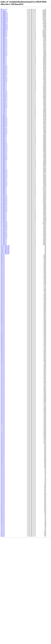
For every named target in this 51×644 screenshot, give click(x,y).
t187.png (3, 528)
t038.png (3, 349)
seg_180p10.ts (4, 46)
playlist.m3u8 (4, 10)
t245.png (3, 597)
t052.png (3, 365)
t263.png (3, 619)
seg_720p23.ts (4, 281)
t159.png (3, 494)
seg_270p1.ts (4, 107)
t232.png (3, 582)
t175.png (3, 513)
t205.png (3, 549)
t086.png (3, 406)
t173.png (3, 511)
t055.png (3, 369)
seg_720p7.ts (4, 290)
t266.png (3, 623)
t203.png (3, 547)
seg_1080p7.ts (4, 40)
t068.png (3, 385)
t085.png (3, 405)
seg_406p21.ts (4, 185)
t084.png (3, 404)
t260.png (3, 615)
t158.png (3, 493)
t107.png (3, 432)
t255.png (3, 609)
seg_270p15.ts (4, 114)
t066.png (3, 382)
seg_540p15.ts (4, 239)
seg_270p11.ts (4, 109)
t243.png (3, 595)
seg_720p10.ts (4, 264)
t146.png (3, 478)
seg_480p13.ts (4, 206)
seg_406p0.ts (4, 168)
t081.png (3, 400)
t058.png (3, 373)
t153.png (3, 487)
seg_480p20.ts (4, 215)
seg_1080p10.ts (4, 14)
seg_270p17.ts (4, 117)
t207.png (3, 552)
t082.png (3, 401)
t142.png (3, 474)
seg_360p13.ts (4, 143)
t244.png (3, 596)
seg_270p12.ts (4, 111)
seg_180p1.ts (4, 45)
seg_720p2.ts (4, 276)
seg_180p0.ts (4, 43)
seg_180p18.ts (4, 55)
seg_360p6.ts (4, 164)
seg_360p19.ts (4, 150)
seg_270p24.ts (4, 126)
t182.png (3, 522)
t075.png (3, 393)
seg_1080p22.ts (4, 30)
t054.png (3, 368)
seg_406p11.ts (4, 172)
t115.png (3, 441)
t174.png (3, 512)
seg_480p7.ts (4, 227)
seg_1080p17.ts (4, 23)
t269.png (3, 626)
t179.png (3, 518)
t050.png (3, 363)
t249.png (3, 602)
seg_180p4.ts (4, 67)
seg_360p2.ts (4, 152)
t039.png (3, 350)
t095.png (3, 417)
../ (1, 8)
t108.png (3, 433)
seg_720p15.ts (4, 270)
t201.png (3, 545)
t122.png (3, 450)
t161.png (3, 496)
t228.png (3, 577)
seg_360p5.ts (4, 162)
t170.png (3, 507)
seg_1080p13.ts (4, 18)
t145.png (3, 477)
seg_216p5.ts (4, 100)
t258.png (3, 613)
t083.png (3, 403)
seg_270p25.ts (4, 127)
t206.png (3, 551)
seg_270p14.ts (4, 113)
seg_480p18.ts (4, 212)
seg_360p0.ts (4, 137)
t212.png (3, 558)
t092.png (3, 414)
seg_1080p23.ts (4, 31)
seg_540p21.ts (4, 248)
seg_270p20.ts (4, 121)
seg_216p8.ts (4, 103)
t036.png (3, 346)
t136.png (3, 466)
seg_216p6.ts (4, 101)
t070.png (3, 387)
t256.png (3, 611)
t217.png (3, 564)
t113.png (3, 439)
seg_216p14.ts (4, 82)
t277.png (3, 636)
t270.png (3, 627)
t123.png (3, 451)
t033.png (3, 343)
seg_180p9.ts (4, 73)
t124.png (3, 452)
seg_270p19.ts (4, 119)
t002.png (3, 305)
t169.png (3, 506)
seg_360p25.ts (4, 159)
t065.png (3, 381)
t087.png (3, 407)
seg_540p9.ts (4, 261)
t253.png (3, 607)
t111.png (3, 436)
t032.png (3, 341)
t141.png (3, 472)
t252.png (3, 606)
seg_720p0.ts (4, 262)
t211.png (3, 557)
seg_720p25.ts (4, 284)
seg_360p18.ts (4, 149)
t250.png (3, 603)
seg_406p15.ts (4, 177)
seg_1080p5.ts (4, 37)
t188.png (3, 529)
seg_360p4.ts (4, 161)
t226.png (3, 575)
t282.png (3, 642)
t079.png (3, 398)
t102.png (3, 426)
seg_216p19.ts (4, 88)
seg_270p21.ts (4, 123)
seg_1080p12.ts (4, 17)
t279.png (3, 638)
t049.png (3, 362)
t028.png (3, 337)
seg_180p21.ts (4, 60)
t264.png (3, 620)
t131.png (3, 460)
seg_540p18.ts (4, 243)
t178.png (3, 517)
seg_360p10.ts (4, 139)
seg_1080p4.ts (4, 36)
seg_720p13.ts (4, 268)
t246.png (3, 599)
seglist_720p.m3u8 (5, 303)
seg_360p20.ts (4, 153)
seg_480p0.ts (4, 200)
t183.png (3, 523)
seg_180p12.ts (4, 48)
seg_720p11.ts (4, 266)
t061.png (3, 376)
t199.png (3, 542)
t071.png (3, 388)
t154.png (3, 488)
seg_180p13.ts (4, 49)
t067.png (3, 383)
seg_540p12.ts (4, 236)
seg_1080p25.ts (4, 34)
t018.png (3, 325)
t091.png (3, 412)
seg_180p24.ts (4, 64)
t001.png (3, 304)
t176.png (3, 514)
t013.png (3, 319)
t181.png (3, 520)
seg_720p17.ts (4, 273)
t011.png (3, 316)
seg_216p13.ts (4, 81)
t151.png (3, 484)
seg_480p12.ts (4, 204)
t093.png (3, 415)
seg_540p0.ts (4, 231)
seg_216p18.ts (4, 87)
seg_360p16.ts (4, 147)
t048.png (3, 361)
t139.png (3, 470)
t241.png (3, 593)
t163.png (3, 499)
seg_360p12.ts (4, 142)
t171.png (3, 508)
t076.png (3, 394)
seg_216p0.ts (4, 75)
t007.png (3, 311)
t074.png (3, 392)
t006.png (3, 310)
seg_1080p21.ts (4, 29)
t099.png (3, 422)
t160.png (3, 495)
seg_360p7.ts (4, 165)
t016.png (3, 322)
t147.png (3, 480)
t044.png (3, 356)
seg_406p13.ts (4, 174)
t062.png (3, 377)
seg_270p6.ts (4, 132)
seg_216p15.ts (4, 83)
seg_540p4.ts (4, 255)
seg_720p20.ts (4, 278)
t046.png (3, 358)
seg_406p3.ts (4, 191)
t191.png (3, 532)
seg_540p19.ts (4, 244)
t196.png (3, 539)
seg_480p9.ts (4, 230)
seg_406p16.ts (4, 178)
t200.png (3, 543)
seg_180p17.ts (4, 54)
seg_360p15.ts (4, 145)
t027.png (3, 335)
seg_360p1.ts (4, 138)
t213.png (3, 559)
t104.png (3, 428)
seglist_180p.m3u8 (5, 295)
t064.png (3, 380)
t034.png (3, 344)
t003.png (3, 307)
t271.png (3, 629)
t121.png (3, 448)
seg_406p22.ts (4, 186)
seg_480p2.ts (4, 214)
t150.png (3, 483)
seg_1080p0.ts (4, 12)
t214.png (3, 560)
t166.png (3, 502)
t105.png (3, 429)
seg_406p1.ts (4, 170)
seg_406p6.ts (4, 195)
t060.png (3, 375)
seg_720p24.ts (4, 283)
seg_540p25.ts (4, 252)
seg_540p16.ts (4, 240)
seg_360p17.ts (4, 148)
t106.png (3, 430)
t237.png (3, 588)
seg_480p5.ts (4, 225)
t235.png (3, 585)
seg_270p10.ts (4, 108)
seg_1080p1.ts (4, 13)
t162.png (3, 498)
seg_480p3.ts (4, 222)
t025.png (3, 333)
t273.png (3, 631)
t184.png (3, 524)
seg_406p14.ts (4, 176)
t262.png (3, 618)
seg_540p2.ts (4, 245)
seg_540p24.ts (4, 251)
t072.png (3, 389)
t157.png (3, 492)
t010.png (3, 315)
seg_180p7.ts (4, 71)
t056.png (3, 370)
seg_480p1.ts (4, 201)
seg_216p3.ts (4, 97)
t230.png (3, 579)
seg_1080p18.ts (4, 24)
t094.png (3, 416)
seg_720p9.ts (4, 292)
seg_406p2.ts (4, 183)
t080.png (3, 399)
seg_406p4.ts (4, 192)
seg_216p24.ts (4, 95)
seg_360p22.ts (4, 155)
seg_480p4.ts (4, 224)
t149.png (3, 482)
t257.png (3, 612)
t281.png (3, 641)
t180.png (3, 519)
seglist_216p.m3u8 (5, 296)
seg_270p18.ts (4, 118)
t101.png (3, 424)
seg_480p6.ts (4, 226)
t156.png (3, 490)
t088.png (3, 409)
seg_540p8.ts (4, 260)
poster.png (3, 11)
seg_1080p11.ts (4, 16)
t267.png (3, 624)
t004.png (3, 308)
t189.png (3, 530)
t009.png (3, 314)
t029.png (3, 338)
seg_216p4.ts (4, 99)
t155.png (3, 489)
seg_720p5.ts (4, 287)
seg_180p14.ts (4, 51)
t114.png (3, 440)
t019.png (3, 326)
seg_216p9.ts (4, 105)
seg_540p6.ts (4, 257)
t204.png (3, 548)
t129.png (3, 458)
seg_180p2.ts (4, 58)
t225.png (3, 573)
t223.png (3, 571)
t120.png (3, 447)
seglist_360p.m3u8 (5, 298)
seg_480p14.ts (4, 207)
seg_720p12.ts (4, 267)
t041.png (3, 352)
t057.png (3, 371)
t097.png (3, 420)
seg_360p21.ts (4, 154)
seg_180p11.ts (4, 47)
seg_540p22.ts (4, 249)
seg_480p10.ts (4, 202)
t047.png (3, 359)
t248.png (3, 601)
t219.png (3, 566)
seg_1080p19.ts (4, 25)
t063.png (3, 379)
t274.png (3, 632)
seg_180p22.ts (4, 61)
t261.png (3, 617)
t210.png (3, 555)
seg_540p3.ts (4, 254)
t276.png (3, 635)
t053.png (3, 367)
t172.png (3, 510)
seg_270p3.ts (4, 129)
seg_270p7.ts (4, 133)
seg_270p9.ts (4, 136)
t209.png (3, 554)
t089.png (3, 410)
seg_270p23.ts (4, 125)
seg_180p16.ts (4, 53)
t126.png (3, 454)
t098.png (3, 421)
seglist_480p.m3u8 (5, 301)
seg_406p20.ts (4, 184)
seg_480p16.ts (4, 209)
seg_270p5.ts (4, 131)
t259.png (3, 614)
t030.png (3, 339)
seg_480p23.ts (4, 219)
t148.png (3, 481)
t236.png (3, 587)
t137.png (3, 468)
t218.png (3, 565)
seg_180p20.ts (4, 59)
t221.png (3, 569)
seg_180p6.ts (4, 70)
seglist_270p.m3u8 (5, 297)
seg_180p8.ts (4, 72)
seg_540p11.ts (4, 234)
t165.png (3, 501)
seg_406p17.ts (4, 179)
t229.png (3, 578)
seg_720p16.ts (4, 272)
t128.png (3, 457)
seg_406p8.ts (4, 197)
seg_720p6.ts (4, 289)
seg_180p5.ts (4, 69)
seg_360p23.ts (4, 156)
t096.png (3, 418)
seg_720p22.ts (4, 280)
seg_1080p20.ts (4, 28)
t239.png (3, 590)
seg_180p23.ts (4, 63)
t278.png (3, 637)
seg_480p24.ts (4, 220)
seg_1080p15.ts (4, 20)
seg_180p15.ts (4, 52)
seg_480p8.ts (4, 228)
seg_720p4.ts (4, 286)
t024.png (3, 332)
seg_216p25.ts (4, 96)
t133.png (3, 463)
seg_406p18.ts (4, 180)
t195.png (3, 537)
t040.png (3, 351)
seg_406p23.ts (4, 188)
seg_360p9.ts (4, 167)
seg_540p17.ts (4, 242)
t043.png (3, 355)
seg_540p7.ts (4, 258)
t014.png (3, 320)
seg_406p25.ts (4, 190)
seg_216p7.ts (4, 102)
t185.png (3, 525)
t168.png (3, 505)
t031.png (3, 340)
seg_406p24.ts (4, 189)
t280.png (3, 639)
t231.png (3, 581)
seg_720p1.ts (4, 263)
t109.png (3, 434)
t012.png (3, 317)
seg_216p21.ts (4, 91)
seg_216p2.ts (4, 89)
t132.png (3, 462)
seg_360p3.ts (4, 160)
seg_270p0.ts (4, 106)
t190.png (3, 531)
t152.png (3, 486)
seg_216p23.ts (4, 94)
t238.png (3, 589)
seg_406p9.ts (4, 198)
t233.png (3, 583)
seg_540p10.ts (4, 233)
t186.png (3, 526)
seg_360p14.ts (4, 144)
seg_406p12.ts (4, 173)
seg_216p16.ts (4, 84)
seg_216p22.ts (4, 93)
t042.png (3, 353)
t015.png (3, 321)
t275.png (3, 633)
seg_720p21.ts (4, 279)
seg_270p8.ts (4, 135)
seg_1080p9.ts (4, 42)
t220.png (3, 567)
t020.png (3, 327)
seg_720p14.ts (4, 269)
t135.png (3, 465)
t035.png (3, 345)
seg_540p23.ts (4, 250)
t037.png (3, 347)
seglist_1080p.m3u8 (5, 293)
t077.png (3, 395)
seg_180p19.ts (4, 57)
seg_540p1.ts (4, 232)
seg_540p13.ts (4, 237)
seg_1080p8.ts (4, 41)
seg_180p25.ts (4, 65)
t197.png (3, 540)
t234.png (3, 584)
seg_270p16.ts (4, 115)
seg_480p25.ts (4, 221)
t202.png (3, 546)
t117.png (3, 444)
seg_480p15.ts (4, 208)
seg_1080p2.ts (4, 27)
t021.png (3, 328)
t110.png (3, 435)
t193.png (3, 535)
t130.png (3, 459)
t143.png (3, 475)
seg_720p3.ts (4, 285)
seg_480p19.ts (4, 213)
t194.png (3, 536)
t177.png (3, 516)
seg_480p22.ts (4, 218)
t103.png (3, 427)
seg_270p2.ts (4, 120)
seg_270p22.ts (4, 124)
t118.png (3, 445)
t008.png (3, 313)
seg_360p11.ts (4, 141)
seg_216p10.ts (4, 77)
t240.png (3, 591)
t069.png (3, 386)
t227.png (3, 576)
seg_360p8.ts (4, 166)
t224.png (3, 572)
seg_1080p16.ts (4, 22)
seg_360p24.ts (4, 158)
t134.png (3, 464)
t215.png (3, 561)
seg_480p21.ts (4, 216)
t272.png (3, 630)
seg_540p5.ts (4, 256)
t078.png (3, 397)
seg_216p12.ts (4, 79)
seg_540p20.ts (4, 246)
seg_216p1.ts (4, 76)
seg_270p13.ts (4, 112)
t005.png (3, 309)
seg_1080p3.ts (4, 35)
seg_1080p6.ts (4, 39)
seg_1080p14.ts (4, 19)
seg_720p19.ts (4, 275)
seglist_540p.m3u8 (5, 302)
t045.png (3, 357)
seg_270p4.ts (4, 130)
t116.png (3, 442)
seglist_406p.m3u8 (5, 299)
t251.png (3, 605)
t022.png (3, 329)
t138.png (3, 469)
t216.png (3, 563)
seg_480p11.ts (4, 203)
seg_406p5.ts (4, 194)
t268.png (3, 625)
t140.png (3, 471)
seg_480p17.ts (4, 210)
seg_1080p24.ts (4, 33)
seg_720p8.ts (4, 291)
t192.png (3, 534)
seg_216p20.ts (4, 90)
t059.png (3, 374)
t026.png (3, 334)
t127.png (3, 456)
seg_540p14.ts (4, 238)
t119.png (3, 446)
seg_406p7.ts (4, 196)
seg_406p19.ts (4, 182)
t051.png (3, 364)
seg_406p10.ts (4, 171)
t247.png (3, 600)
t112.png (3, 438)
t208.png (3, 553)
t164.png (3, 500)
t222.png (3, 570)
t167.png (3, 504)
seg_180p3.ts (4, 66)
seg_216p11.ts (4, 78)
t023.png (3, 331)
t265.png (3, 621)
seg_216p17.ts (4, 85)
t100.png (3, 423)
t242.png (3, 594)
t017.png (3, 323)
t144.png (3, 476)
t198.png (3, 541)
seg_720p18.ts (4, 274)
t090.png (3, 411)
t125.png (3, 453)
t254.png (3, 608)
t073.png (3, 391)
